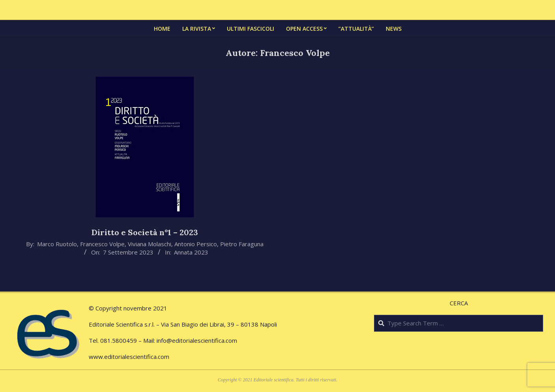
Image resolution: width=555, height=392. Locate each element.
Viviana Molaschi (149, 244)
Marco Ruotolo (57, 244)
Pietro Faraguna (242, 244)
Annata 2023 (191, 252)
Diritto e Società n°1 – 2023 (145, 232)
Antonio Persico (196, 244)
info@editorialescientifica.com (197, 340)
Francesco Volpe (102, 244)
